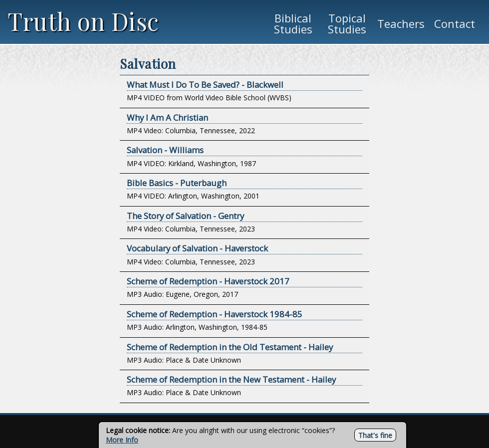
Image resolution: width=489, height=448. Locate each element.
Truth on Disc (83, 21)
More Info (122, 440)
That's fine (375, 435)
